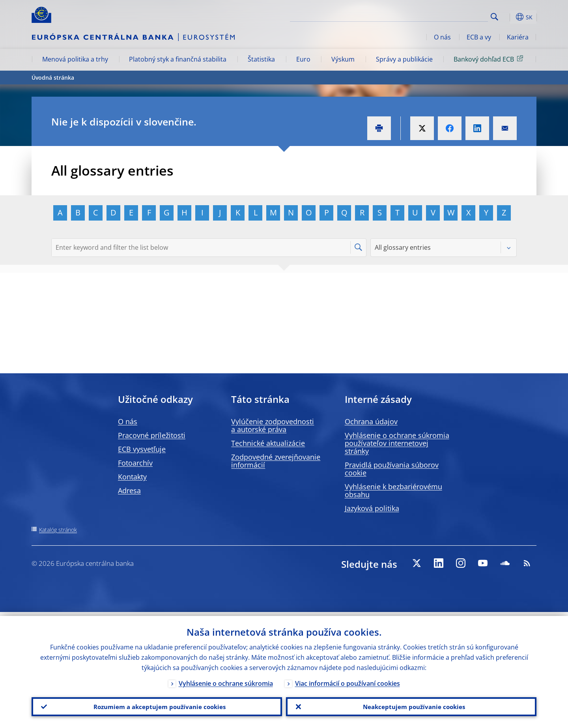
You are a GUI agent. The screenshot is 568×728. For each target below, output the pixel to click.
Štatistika (261, 59)
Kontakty (132, 477)
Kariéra (518, 37)
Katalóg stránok (58, 530)
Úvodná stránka (53, 78)
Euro (303, 59)
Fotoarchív (135, 463)
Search (494, 17)
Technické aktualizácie (268, 443)
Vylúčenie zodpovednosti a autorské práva (273, 425)
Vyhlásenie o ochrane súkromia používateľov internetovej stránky (397, 443)
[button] (509, 17)
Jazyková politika (372, 508)
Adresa (129, 490)
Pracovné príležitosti (152, 435)
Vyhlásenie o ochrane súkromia (226, 679)
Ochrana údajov (371, 421)
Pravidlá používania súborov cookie (392, 469)
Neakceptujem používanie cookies (411, 705)
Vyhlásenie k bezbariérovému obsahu (393, 490)
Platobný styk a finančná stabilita (178, 59)
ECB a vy (479, 37)
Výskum (343, 59)
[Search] (448, 16)
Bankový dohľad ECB (490, 59)
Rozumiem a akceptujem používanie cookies (157, 705)
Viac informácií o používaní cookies (348, 679)
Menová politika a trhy (75, 59)
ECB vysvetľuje (142, 449)
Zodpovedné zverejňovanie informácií (276, 461)
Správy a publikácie (404, 59)
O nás (442, 37)
